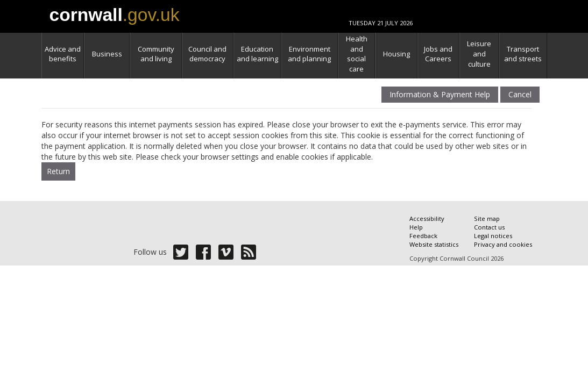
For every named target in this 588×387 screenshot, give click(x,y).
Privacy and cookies (503, 244)
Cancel (520, 95)
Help (416, 227)
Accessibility (427, 218)
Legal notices (493, 236)
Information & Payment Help (440, 95)
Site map (487, 218)
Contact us (489, 227)
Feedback (423, 236)
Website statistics (434, 244)
